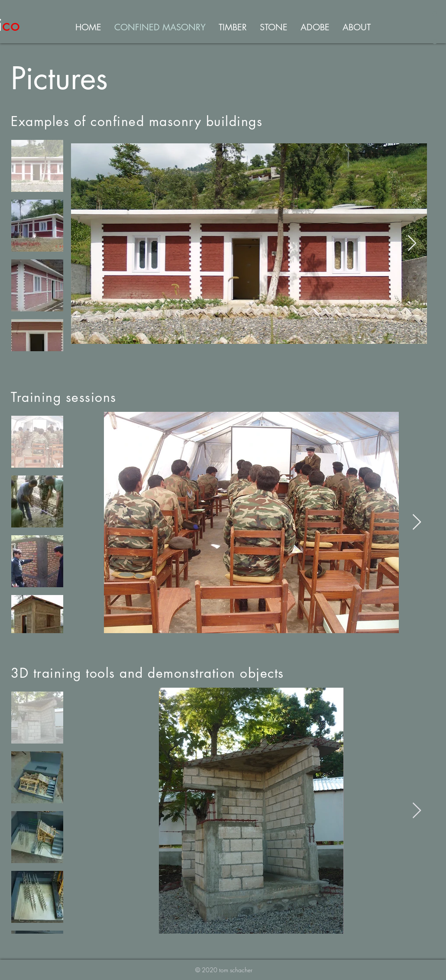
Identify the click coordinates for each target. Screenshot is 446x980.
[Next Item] (412, 244)
